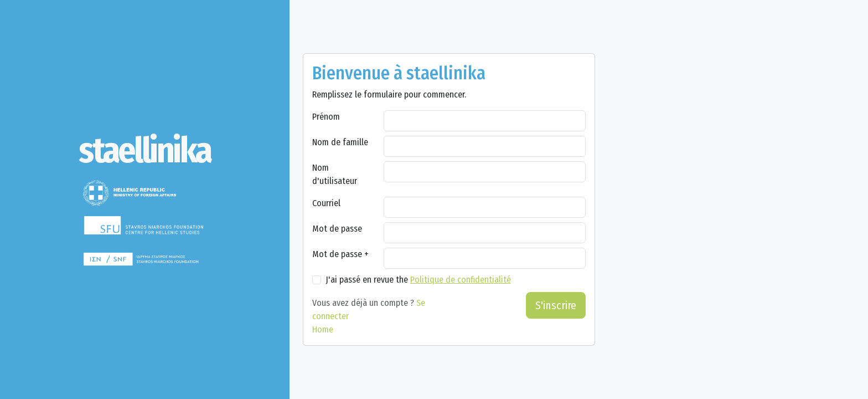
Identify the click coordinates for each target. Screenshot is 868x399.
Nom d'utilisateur (335, 174)
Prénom (326, 117)
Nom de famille (340, 142)
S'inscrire (556, 305)
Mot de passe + (340, 254)
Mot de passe (337, 229)
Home (323, 329)
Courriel (326, 203)
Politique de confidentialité (461, 280)
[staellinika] (145, 151)
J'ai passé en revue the (418, 280)
